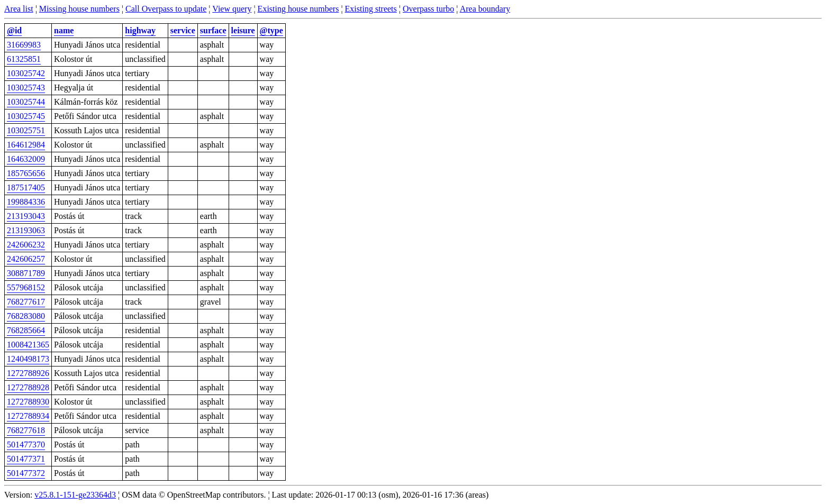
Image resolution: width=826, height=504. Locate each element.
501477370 (26, 445)
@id (14, 30)
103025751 (26, 130)
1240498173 (28, 359)
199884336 (26, 202)
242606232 (26, 245)
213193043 (26, 216)
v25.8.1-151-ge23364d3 (75, 495)
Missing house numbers (79, 9)
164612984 (26, 145)
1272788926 (28, 373)
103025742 (26, 73)
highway (140, 30)
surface (213, 30)
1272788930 (28, 402)
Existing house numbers (298, 9)
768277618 (26, 430)
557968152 (26, 287)
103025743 (26, 88)
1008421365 (28, 345)
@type (271, 30)
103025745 (26, 116)
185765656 (26, 173)
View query (232, 9)
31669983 (24, 45)
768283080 (26, 316)
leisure (243, 30)
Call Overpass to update (166, 9)
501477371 (26, 459)
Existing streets (371, 9)
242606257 (26, 259)
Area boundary (485, 9)
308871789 (26, 273)
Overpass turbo (428, 9)
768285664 (26, 330)
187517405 (26, 187)
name (64, 30)
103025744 (26, 102)
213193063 (26, 230)
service (183, 30)
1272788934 (28, 416)
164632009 (26, 159)
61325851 (24, 59)
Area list (19, 9)
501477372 (26, 473)
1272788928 (28, 387)
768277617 (26, 302)
